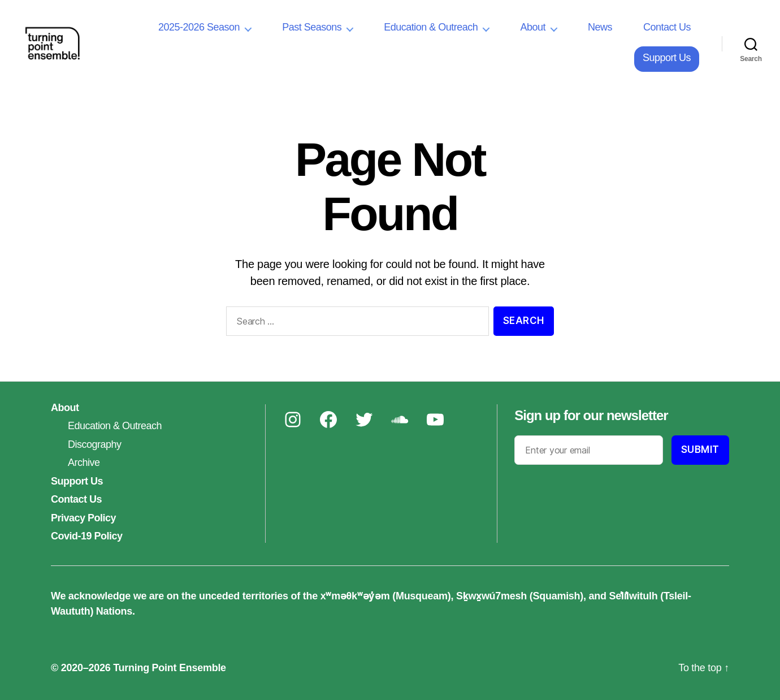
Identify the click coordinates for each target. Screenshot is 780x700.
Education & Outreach (431, 27)
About (533, 27)
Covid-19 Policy (87, 536)
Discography (95, 444)
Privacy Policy (83, 518)
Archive (84, 463)
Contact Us (667, 27)
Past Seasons (312, 27)
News (600, 27)
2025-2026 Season (199, 27)
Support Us (667, 58)
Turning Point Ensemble (170, 668)
